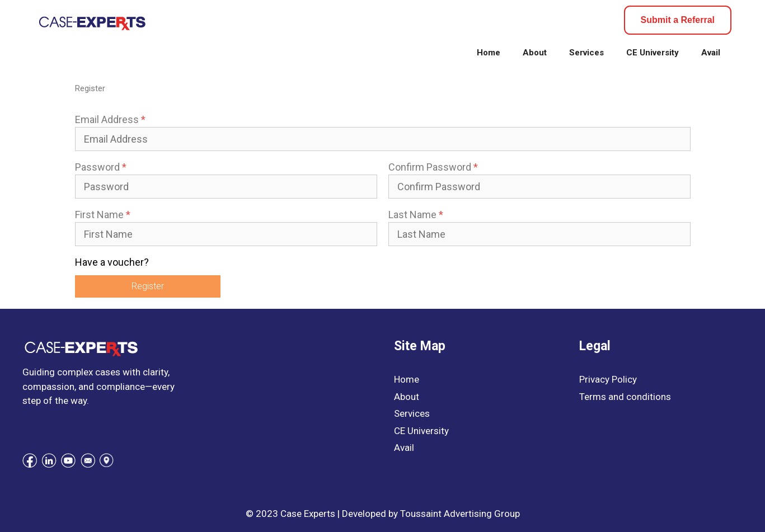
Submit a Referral (678, 20)
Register (148, 286)
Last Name (416, 215)
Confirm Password (433, 167)
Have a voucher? (112, 262)
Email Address (110, 119)
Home (489, 53)
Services (586, 53)
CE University (653, 53)
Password (101, 167)
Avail (711, 53)
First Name (103, 215)
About (535, 53)
